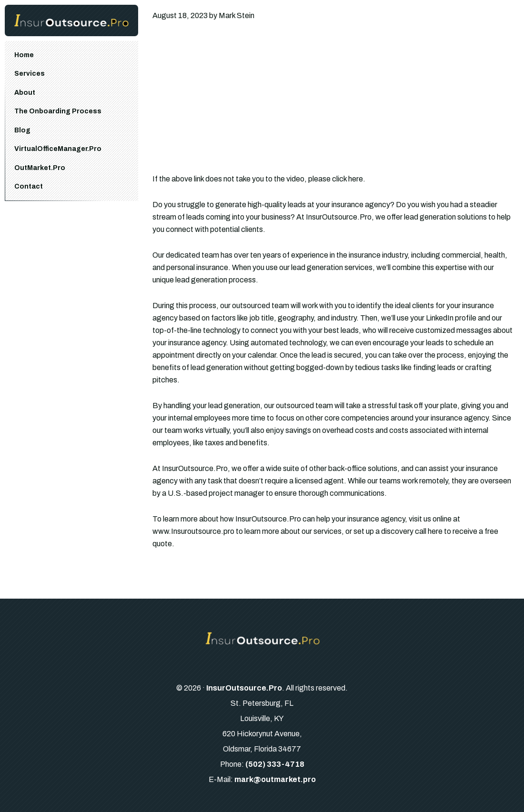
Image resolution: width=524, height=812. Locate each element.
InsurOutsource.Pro (244, 688)
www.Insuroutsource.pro (193, 531)
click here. (349, 179)
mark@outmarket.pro (275, 779)
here (435, 531)
